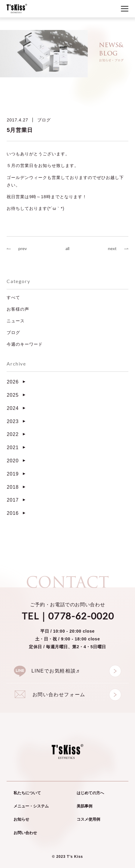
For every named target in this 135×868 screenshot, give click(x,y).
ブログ (44, 120)
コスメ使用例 (88, 819)
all (67, 248)
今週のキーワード (25, 344)
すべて (13, 297)
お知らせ (21, 819)
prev (23, 248)
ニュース (16, 321)
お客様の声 (18, 309)
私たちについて (27, 793)
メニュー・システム (31, 806)
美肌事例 (84, 806)
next (112, 248)
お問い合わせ (25, 833)
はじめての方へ (90, 793)
